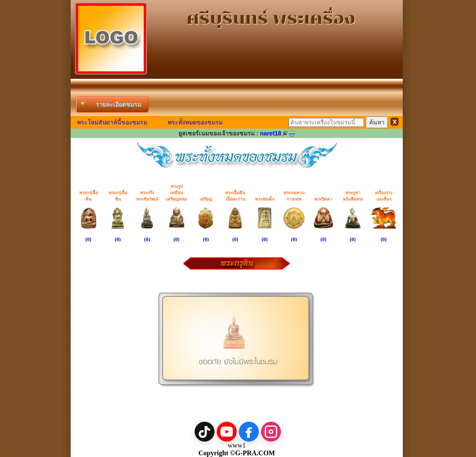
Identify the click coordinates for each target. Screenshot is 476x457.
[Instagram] (271, 432)
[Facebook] (249, 432)
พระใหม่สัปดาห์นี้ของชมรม (112, 122)
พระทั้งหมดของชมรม (195, 122)
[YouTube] (227, 432)
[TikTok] (205, 432)
